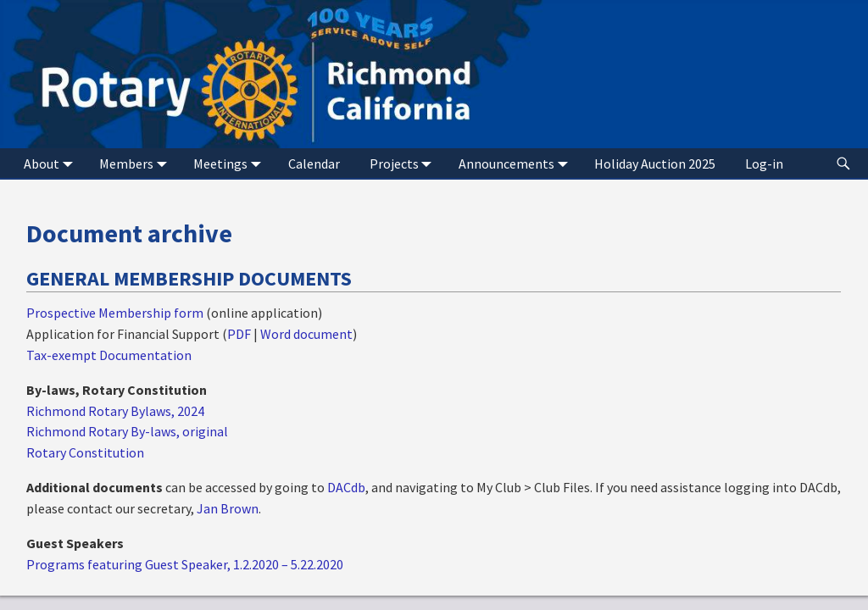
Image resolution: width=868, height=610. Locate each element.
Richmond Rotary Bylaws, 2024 (115, 411)
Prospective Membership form (115, 313)
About (52, 163)
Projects (404, 163)
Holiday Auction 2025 (655, 164)
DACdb (346, 487)
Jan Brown (228, 508)
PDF (239, 334)
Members (136, 163)
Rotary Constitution (85, 452)
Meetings (231, 163)
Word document (306, 334)
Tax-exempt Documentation (109, 355)
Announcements (517, 163)
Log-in (764, 164)
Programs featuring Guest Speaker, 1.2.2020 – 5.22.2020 (185, 564)
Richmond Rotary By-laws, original (127, 431)
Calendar (314, 164)
